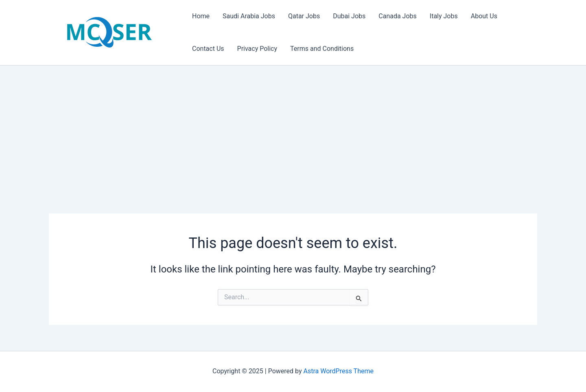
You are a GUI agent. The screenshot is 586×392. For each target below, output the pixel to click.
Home (201, 16)
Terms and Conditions (322, 49)
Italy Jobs (444, 16)
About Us (484, 16)
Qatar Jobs (304, 16)
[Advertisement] (293, 126)
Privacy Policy (257, 49)
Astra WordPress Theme (339, 371)
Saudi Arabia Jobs (249, 16)
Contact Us (208, 49)
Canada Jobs (398, 16)
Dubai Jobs (349, 16)
